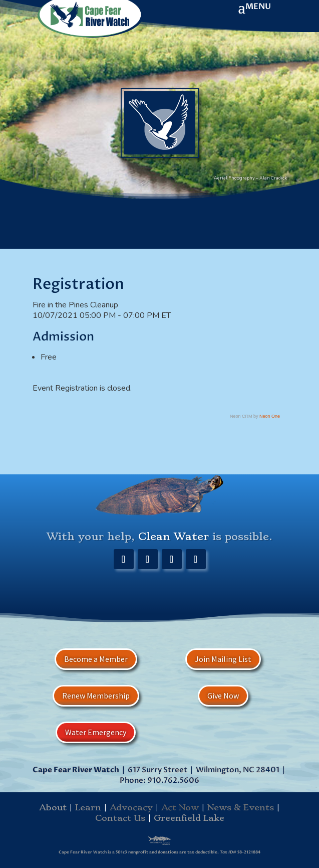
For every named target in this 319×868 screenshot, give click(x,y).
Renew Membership (96, 696)
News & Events (241, 807)
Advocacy (131, 807)
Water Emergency (96, 732)
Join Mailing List (223, 659)
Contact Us (120, 818)
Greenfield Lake (189, 818)
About (53, 807)
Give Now (223, 696)
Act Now (180, 807)
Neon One (270, 416)
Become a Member (96, 659)
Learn (88, 807)
